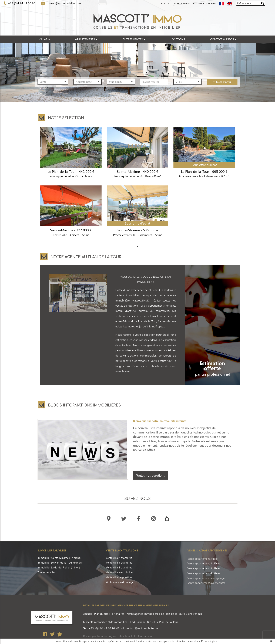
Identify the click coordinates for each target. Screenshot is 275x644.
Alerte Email (182, 3)
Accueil (166, 3)
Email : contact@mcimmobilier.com (139, 628)
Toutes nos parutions (150, 475)
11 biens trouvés (222, 88)
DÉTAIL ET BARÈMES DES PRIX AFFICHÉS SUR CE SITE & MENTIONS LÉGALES (126, 605)
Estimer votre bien (205, 3)
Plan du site (101, 614)
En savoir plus (209, 641)
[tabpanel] (137, 185)
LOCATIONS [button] (178, 39)
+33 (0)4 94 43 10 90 (21, 3)
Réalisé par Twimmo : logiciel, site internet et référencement (118, 636)
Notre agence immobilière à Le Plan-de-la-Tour (155, 614)
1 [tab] (137, 247)
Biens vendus (194, 614)
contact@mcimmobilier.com (63, 3)
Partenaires (117, 614)
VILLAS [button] (44, 39)
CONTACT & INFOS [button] (223, 39)
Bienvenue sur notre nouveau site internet (160, 421)
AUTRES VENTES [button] (134, 39)
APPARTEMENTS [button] (86, 39)
